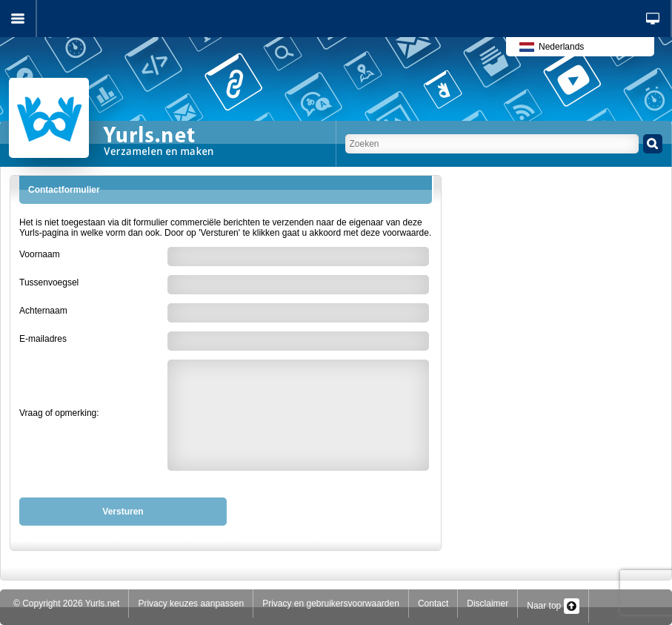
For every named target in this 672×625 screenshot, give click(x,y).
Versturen (123, 512)
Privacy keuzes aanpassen (191, 603)
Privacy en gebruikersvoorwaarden (331, 603)
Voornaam (40, 254)
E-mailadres (43, 339)
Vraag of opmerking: (59, 413)
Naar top (553, 606)
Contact (433, 603)
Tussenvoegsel (49, 282)
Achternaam (43, 311)
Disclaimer (488, 603)
